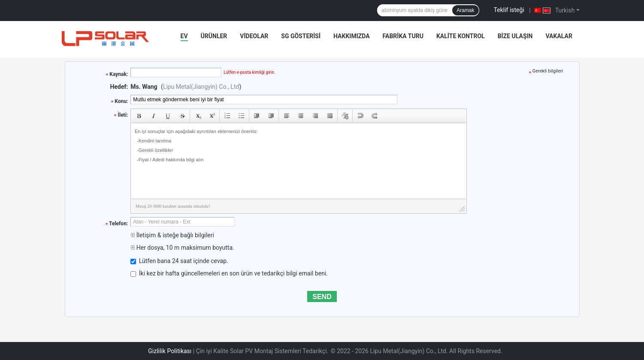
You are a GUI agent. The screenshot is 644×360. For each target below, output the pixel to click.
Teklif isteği (509, 10)
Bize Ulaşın (515, 36)
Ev (184, 36)
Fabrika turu (403, 36)
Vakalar (559, 36)
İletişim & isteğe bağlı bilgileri (172, 235)
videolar (254, 36)
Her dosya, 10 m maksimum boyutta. (182, 248)
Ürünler (214, 36)
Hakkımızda (352, 36)
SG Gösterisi (301, 36)
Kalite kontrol (461, 36)
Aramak (465, 10)
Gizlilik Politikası (170, 351)
